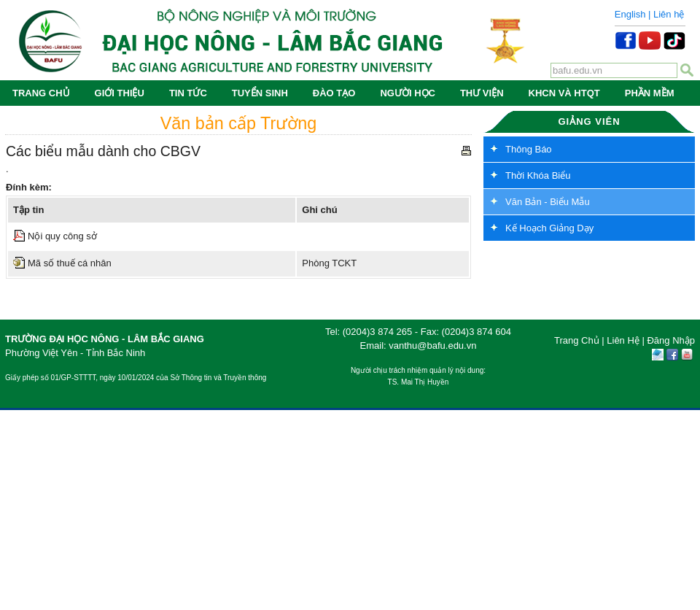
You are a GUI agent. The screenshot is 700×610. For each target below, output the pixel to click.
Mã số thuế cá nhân (70, 263)
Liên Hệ (623, 340)
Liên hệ (669, 14)
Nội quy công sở (62, 236)
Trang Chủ (577, 340)
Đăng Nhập (671, 340)
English (630, 14)
